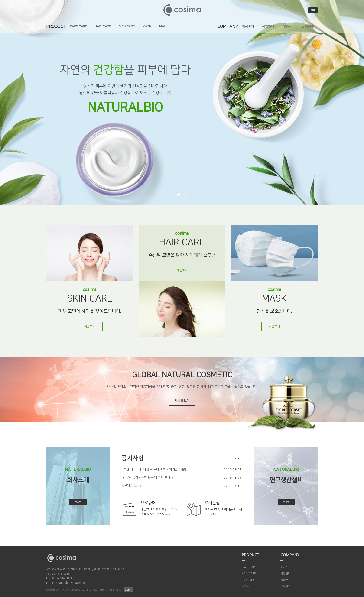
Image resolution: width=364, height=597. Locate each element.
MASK (147, 26)
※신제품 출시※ (132, 486)
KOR (313, 10)
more (78, 502)
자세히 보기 (182, 401)
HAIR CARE (103, 26)
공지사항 (308, 26)
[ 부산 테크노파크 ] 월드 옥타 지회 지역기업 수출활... (156, 469)
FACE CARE (78, 26)
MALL (163, 26)
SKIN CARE (127, 26)
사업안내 (268, 26)
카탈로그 (288, 26)
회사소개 (248, 26)
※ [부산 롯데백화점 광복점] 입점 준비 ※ (148, 478)
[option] (182, 102)
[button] (179, 195)
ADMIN (129, 590)
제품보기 (90, 326)
